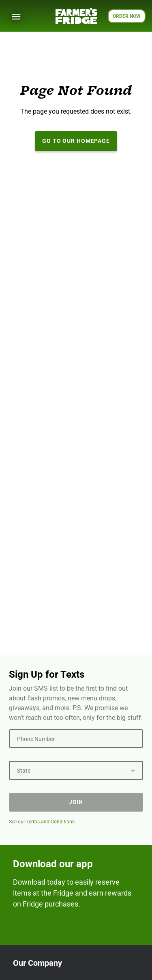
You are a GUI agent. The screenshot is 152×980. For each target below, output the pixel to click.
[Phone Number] (76, 739)
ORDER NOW (127, 16)
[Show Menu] (16, 17)
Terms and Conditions (50, 822)
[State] (76, 770)
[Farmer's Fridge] (76, 16)
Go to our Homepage (76, 141)
